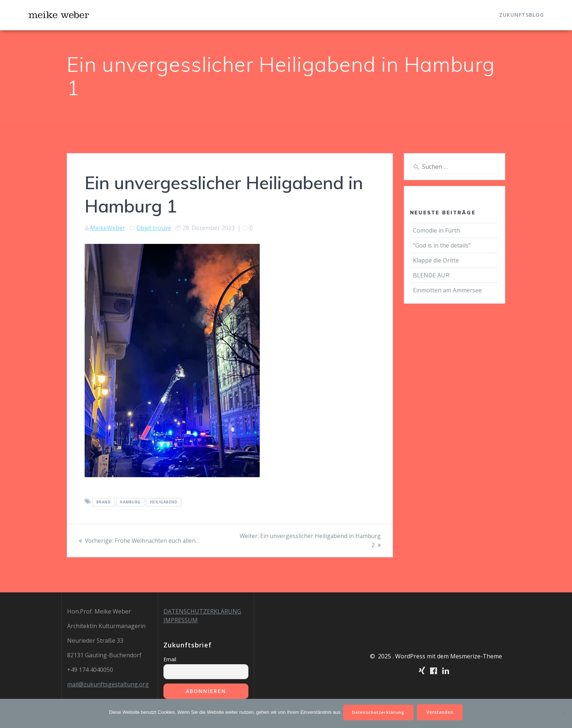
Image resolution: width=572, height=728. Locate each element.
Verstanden (442, 712)
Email (170, 659)
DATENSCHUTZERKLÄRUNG (202, 611)
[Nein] (563, 713)
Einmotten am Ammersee (447, 290)
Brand (104, 502)
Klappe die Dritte (436, 260)
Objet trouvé (154, 228)
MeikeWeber (108, 228)
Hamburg (130, 502)
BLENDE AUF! (432, 275)
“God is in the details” (442, 245)
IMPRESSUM (181, 620)
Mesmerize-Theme (476, 656)
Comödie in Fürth (436, 230)
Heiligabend (164, 502)
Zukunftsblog (521, 15)
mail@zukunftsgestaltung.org (108, 684)
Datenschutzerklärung (378, 712)
